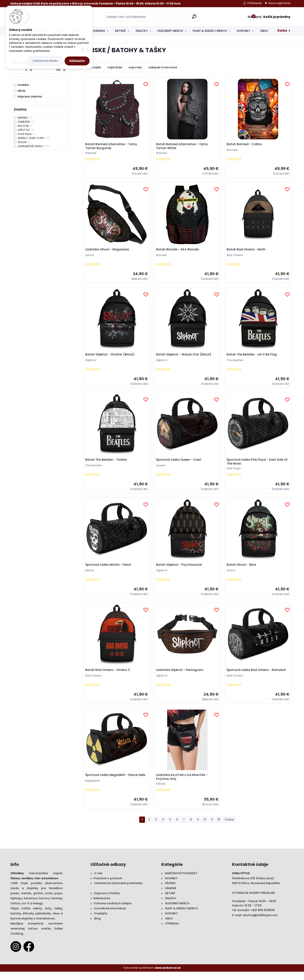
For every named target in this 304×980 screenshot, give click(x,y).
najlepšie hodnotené (163, 67)
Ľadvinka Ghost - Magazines (108, 251)
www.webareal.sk (168, 976)
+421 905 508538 (263, 918)
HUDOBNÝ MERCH (170, 31)
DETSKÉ (120, 31)
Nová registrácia (279, 3)
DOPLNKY (243, 31)
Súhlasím (77, 61)
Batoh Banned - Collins (245, 145)
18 (219, 828)
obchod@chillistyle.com (260, 924)
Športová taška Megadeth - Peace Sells (116, 783)
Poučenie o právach (108, 887)
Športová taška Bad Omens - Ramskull (257, 676)
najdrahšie (115, 67)
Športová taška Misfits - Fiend (109, 570)
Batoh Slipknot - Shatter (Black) (111, 358)
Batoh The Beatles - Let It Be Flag (252, 358)
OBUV (264, 31)
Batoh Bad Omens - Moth (247, 251)
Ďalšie (282, 31)
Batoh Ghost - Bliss (242, 570)
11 (212, 828)
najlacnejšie (93, 67)
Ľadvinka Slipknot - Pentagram (180, 676)
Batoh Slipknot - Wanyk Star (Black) (184, 358)
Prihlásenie (255, 3)
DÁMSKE (99, 31)
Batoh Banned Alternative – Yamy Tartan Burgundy (112, 147)
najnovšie (135, 67)
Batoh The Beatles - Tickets (107, 464)
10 (205, 828)
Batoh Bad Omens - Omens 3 (108, 676)
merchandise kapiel (46, 882)
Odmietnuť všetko (45, 61)
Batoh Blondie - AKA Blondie (178, 251)
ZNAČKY (142, 31)
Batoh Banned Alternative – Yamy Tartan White (183, 147)
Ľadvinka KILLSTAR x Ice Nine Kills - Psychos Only (182, 785)
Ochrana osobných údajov (113, 912)
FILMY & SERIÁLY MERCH (210, 31)
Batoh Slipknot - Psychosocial (180, 570)
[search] (194, 18)
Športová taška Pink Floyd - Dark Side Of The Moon (258, 466)
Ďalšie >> (229, 828)
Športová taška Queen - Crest (179, 464)
